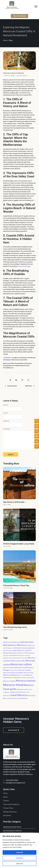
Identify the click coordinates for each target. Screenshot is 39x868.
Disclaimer (7, 816)
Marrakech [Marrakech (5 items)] (15, 655)
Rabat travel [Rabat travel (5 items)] (20, 689)
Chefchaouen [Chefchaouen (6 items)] (17, 648)
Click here (7, 358)
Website (6, 421)
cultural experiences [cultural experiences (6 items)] (28, 648)
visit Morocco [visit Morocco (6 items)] (23, 698)
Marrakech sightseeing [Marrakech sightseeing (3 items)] (9, 658)
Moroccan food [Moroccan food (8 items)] (20, 668)
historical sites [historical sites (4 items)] (7, 656)
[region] (19, 850)
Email (6, 413)
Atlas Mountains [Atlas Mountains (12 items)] (27, 642)
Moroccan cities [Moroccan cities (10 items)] (19, 661)
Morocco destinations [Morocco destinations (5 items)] (15, 678)
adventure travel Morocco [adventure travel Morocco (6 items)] (11, 642)
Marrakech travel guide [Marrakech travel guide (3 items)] (21, 658)
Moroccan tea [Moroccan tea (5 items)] (7, 673)
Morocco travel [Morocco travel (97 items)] (13, 685)
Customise (20, 858)
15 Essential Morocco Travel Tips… (17, 585)
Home (5, 793)
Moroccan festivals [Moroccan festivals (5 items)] (9, 668)
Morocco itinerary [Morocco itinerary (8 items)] (9, 681)
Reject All (19, 864)
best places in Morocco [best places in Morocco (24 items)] (14, 645)
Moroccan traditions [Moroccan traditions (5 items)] (18, 673)
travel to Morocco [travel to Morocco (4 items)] (14, 698)
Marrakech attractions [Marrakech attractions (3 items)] (24, 656)
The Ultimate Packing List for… (15, 627)
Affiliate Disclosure (10, 812)
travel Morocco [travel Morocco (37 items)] (19, 695)
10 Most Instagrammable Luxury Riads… (19, 544)
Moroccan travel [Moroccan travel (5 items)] (29, 673)
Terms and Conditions (11, 804)
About (5, 797)
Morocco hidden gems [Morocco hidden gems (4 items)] (28, 678)
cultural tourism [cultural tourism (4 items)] (8, 651)
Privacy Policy (8, 808)
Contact (6, 801)
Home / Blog (8, 40)
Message (7, 429)
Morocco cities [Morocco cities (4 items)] (22, 675)
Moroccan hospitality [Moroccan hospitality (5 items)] (25, 670)
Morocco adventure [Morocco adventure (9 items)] (10, 675)
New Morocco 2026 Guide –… (15, 502)
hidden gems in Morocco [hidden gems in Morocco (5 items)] (16, 653)
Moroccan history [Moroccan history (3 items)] (14, 670)
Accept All (20, 852)
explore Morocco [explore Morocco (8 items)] (18, 650)
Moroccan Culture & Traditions (14, 73)
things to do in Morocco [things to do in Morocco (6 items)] (18, 692)
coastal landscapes (24, 266)
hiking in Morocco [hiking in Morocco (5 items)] (29, 653)
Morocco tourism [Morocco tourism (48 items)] (26, 681)
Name (6, 405)
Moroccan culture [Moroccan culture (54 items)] (21, 664)
